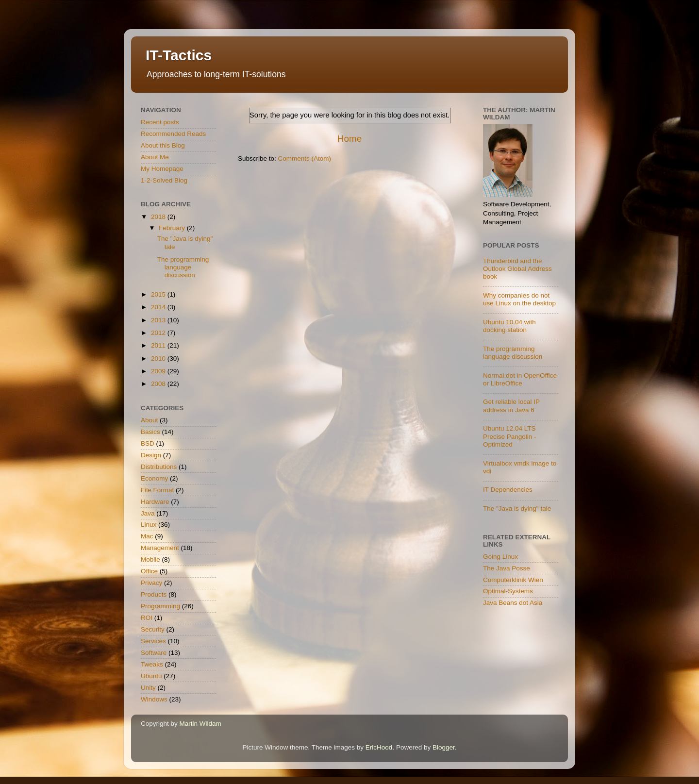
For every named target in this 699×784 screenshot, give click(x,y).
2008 (159, 384)
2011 (159, 345)
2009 (159, 371)
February (173, 228)
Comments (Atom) (305, 158)
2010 (159, 359)
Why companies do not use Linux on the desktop (519, 299)
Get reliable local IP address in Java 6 (511, 406)
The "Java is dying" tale (517, 509)
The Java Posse (507, 568)
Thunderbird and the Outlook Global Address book (517, 269)
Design (151, 455)
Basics (150, 432)
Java (148, 513)
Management (160, 548)
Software (154, 653)
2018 (159, 217)
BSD (148, 443)
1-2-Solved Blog (164, 180)
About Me (155, 157)
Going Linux (500, 557)
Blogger (444, 747)
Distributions (159, 467)
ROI (147, 618)
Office (149, 571)
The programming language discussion (183, 267)
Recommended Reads (173, 134)
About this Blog (163, 145)
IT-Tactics (179, 55)
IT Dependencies (508, 490)
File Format (157, 490)
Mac (147, 536)
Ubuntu (151, 676)
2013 (159, 320)
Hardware (155, 502)
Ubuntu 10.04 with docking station (509, 326)
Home (349, 139)
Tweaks (152, 664)
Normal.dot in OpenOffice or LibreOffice (520, 379)
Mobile (150, 559)
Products (154, 594)
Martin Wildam (200, 724)
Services (153, 641)
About (149, 420)
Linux (149, 525)
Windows (154, 699)
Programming (160, 606)
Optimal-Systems (508, 591)
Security (153, 629)
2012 (159, 333)
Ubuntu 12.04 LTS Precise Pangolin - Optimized (510, 436)
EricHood (379, 747)
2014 (159, 307)
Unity (148, 688)
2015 (159, 294)
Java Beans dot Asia (513, 603)
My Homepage (162, 169)
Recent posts (160, 122)
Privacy (151, 583)
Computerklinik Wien (513, 580)
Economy (154, 478)
